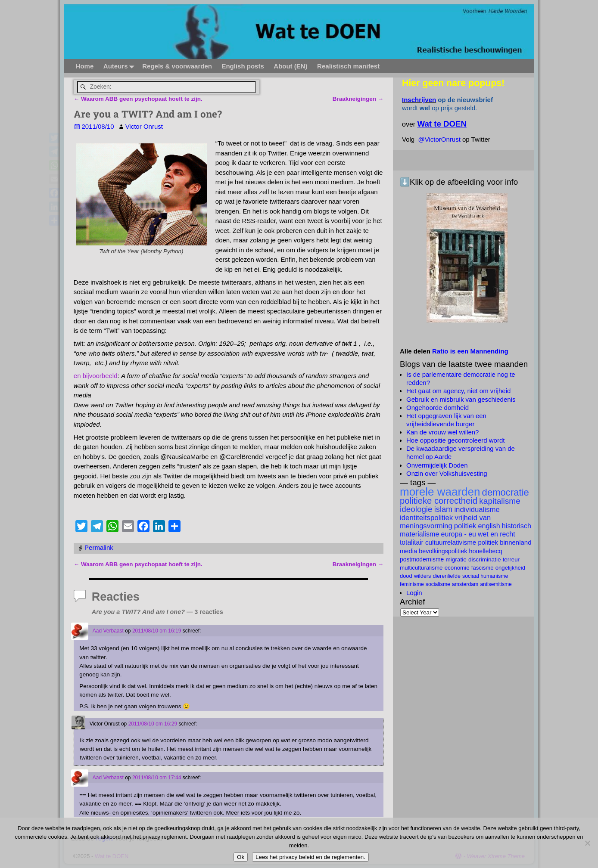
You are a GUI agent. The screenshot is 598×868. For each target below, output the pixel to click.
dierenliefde (447, 576)
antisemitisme (496, 584)
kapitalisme (500, 501)
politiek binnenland (505, 542)
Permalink (99, 547)
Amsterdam (465, 584)
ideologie (416, 509)
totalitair (412, 542)
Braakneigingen (358, 98)
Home (84, 66)
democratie (506, 492)
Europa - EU (459, 534)
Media (408, 551)
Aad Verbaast (108, 631)
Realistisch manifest (348, 66)
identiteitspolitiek (426, 518)
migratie (456, 560)
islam (443, 509)
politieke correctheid (439, 501)
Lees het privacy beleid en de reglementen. (310, 857)
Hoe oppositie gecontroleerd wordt (455, 440)
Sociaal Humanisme (485, 576)
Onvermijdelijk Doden (437, 465)
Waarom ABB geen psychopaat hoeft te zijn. (138, 98)
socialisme (438, 584)
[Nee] (587, 843)
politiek (465, 526)
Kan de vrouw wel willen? (442, 432)
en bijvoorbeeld (96, 376)
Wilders (422, 576)
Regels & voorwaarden (177, 66)
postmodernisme (422, 559)
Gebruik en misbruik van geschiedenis (461, 399)
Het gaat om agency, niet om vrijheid (458, 391)
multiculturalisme (421, 568)
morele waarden (440, 492)
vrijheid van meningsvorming (445, 522)
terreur (511, 560)
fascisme (483, 568)
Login (414, 593)
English (489, 526)
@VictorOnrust (439, 139)
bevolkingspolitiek (443, 551)
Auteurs (120, 66)
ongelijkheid (510, 568)
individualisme (477, 510)
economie (457, 568)
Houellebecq (485, 551)
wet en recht (497, 534)
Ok (241, 857)
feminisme (412, 584)
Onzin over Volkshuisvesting (447, 473)
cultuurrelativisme (451, 542)
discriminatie (485, 560)
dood (406, 576)
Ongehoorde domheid (438, 408)
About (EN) (290, 66)
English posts (243, 66)
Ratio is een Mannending (470, 351)
